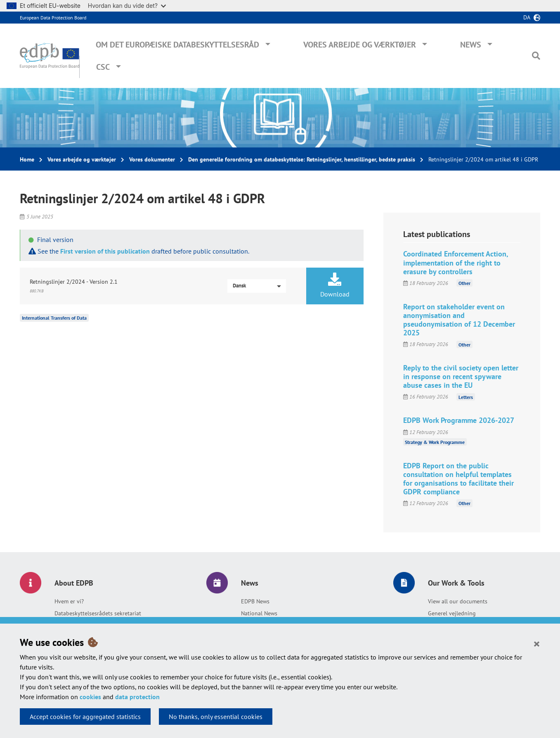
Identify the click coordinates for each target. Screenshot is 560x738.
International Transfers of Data (54, 318)
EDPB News (255, 601)
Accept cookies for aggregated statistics (85, 717)
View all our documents (458, 601)
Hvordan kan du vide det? (127, 6)
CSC (103, 67)
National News (259, 613)
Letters (466, 397)
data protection (137, 697)
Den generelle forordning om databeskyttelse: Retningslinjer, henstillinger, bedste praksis (302, 159)
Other (464, 283)
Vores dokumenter (152, 159)
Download (335, 285)
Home (27, 159)
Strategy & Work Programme (435, 442)
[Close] (537, 643)
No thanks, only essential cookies (216, 717)
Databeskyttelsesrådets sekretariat (98, 613)
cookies (90, 697)
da (527, 17)
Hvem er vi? (69, 601)
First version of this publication (105, 251)
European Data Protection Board (53, 18)
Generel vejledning (452, 613)
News (471, 45)
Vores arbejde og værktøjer (360, 45)
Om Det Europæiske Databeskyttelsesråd (177, 45)
